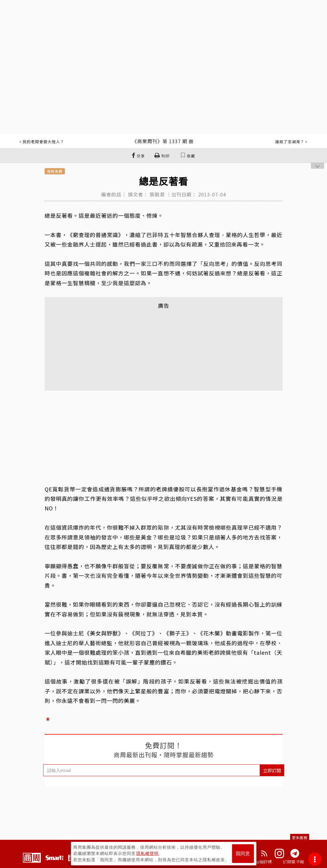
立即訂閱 (272, 770)
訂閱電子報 (294, 862)
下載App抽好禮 (257, 862)
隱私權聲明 (147, 853)
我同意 (243, 854)
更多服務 (300, 838)
